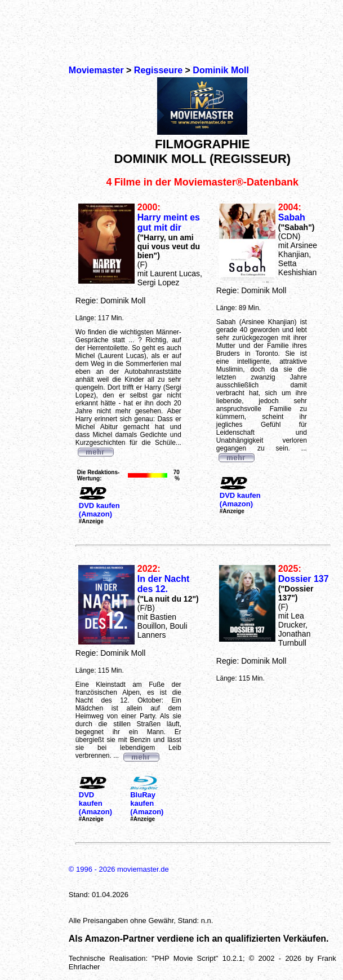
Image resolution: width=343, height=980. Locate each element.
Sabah (292, 217)
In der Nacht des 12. (163, 584)
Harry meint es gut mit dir (169, 222)
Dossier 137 (304, 579)
